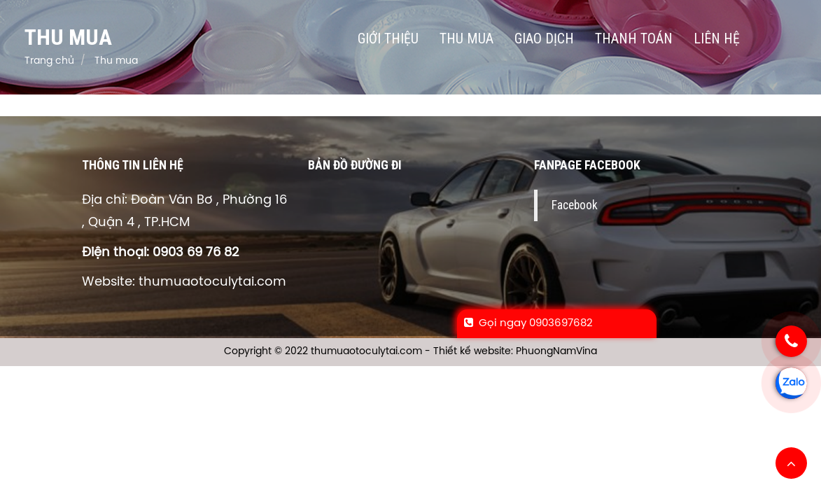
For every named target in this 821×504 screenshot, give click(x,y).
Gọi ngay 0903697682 (528, 323)
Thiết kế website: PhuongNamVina (515, 352)
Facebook (575, 205)
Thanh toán (634, 38)
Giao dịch (544, 38)
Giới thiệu (388, 38)
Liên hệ (717, 38)
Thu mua (466, 38)
